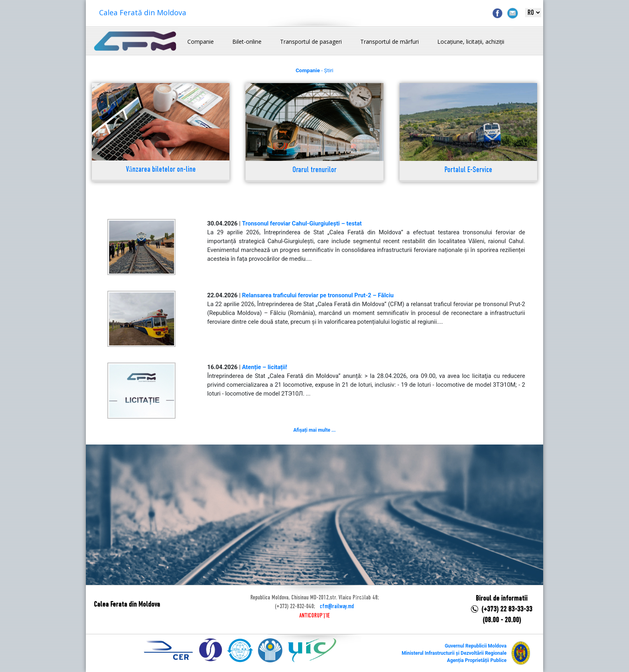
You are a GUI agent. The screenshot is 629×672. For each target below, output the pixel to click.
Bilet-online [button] (247, 42)
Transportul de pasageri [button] (311, 42)
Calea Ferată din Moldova (143, 12)
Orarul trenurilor (314, 170)
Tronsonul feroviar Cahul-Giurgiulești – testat (302, 223)
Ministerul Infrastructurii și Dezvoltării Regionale (454, 653)
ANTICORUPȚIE (314, 616)
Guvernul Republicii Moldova (476, 646)
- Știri (314, 70)
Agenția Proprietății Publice (477, 660)
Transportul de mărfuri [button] (390, 42)
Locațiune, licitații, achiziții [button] (471, 42)
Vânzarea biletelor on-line (161, 170)
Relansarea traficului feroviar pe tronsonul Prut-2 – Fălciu (318, 295)
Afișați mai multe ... (314, 430)
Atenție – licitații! (265, 367)
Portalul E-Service (468, 170)
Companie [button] (201, 42)
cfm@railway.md (337, 607)
